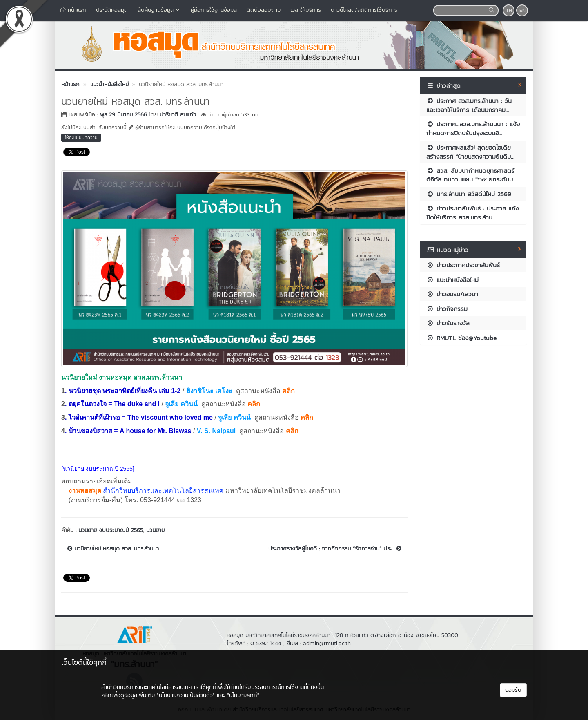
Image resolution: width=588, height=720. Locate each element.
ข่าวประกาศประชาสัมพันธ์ (463, 265)
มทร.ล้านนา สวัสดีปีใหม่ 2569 (469, 194)
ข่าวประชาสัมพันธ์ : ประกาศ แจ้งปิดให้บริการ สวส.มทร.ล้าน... (472, 212)
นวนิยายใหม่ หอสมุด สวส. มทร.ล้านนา (113, 549)
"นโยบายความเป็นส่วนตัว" (186, 695)
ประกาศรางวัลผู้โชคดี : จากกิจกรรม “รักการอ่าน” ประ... (335, 549)
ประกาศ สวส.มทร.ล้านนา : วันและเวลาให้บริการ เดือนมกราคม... (469, 105)
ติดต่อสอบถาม (264, 10)
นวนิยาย (155, 530)
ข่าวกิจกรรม (447, 309)
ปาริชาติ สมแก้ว (178, 115)
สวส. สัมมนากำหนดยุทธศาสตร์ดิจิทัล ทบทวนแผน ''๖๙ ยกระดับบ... (471, 175)
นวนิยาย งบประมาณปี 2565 (111, 530)
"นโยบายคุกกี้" (243, 695)
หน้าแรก (73, 10)
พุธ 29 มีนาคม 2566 (124, 115)
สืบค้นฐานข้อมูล (159, 10)
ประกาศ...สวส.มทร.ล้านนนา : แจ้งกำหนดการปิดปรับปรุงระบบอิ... (473, 128)
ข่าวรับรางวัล (448, 323)
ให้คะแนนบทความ (81, 137)
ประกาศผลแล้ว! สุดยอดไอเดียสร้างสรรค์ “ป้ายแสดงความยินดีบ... (470, 152)
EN (522, 10)
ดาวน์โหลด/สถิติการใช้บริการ (364, 10)
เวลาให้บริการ (306, 10)
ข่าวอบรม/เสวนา (452, 294)
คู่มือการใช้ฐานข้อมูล (214, 10)
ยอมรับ (513, 690)
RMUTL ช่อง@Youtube (461, 338)
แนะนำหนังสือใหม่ (452, 280)
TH (509, 10)
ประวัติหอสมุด (112, 10)
